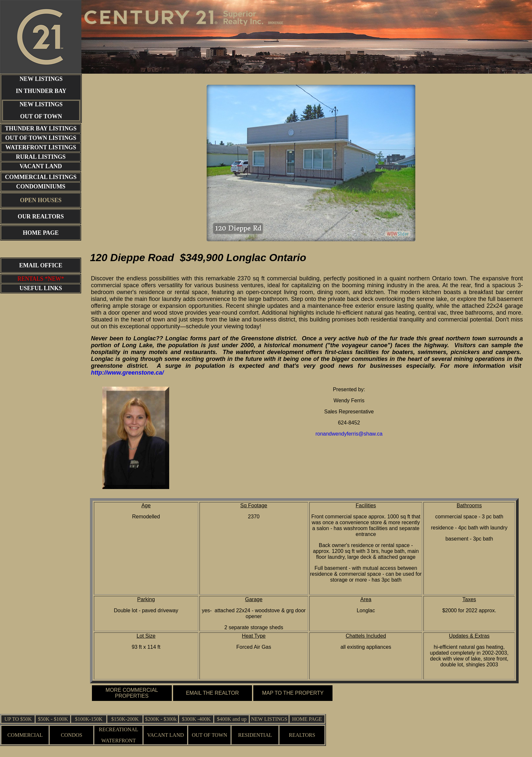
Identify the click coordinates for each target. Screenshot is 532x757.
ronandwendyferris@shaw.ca (349, 434)
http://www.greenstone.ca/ (127, 373)
